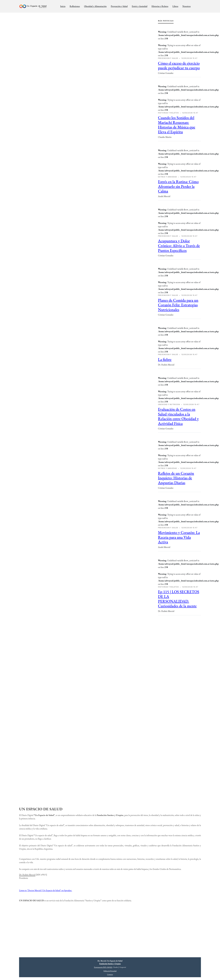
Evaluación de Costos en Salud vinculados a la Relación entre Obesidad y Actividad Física (178, 416)
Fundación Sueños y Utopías (110, 964)
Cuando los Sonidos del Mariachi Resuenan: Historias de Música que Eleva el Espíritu (177, 125)
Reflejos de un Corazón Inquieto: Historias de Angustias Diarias (176, 478)
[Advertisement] (179, 640)
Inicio (63, 6)
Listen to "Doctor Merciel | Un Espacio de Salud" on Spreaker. (46, 890)
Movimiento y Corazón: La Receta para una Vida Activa (179, 537)
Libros (175, 6)
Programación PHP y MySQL (103, 967)
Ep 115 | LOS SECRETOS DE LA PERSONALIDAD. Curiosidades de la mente (179, 599)
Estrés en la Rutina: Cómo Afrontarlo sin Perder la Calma (178, 186)
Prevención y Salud (119, 6)
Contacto (110, 974)
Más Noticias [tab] (166, 21)
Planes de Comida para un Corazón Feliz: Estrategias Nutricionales (178, 305)
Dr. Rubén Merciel (27, 875)
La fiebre (165, 359)
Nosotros (186, 6)
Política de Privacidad (110, 971)
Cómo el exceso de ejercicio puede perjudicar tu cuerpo (179, 66)
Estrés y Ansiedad (140, 6)
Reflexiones (75, 6)
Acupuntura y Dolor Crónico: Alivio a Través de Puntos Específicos (179, 246)
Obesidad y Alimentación (95, 6)
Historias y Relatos (160, 6)
